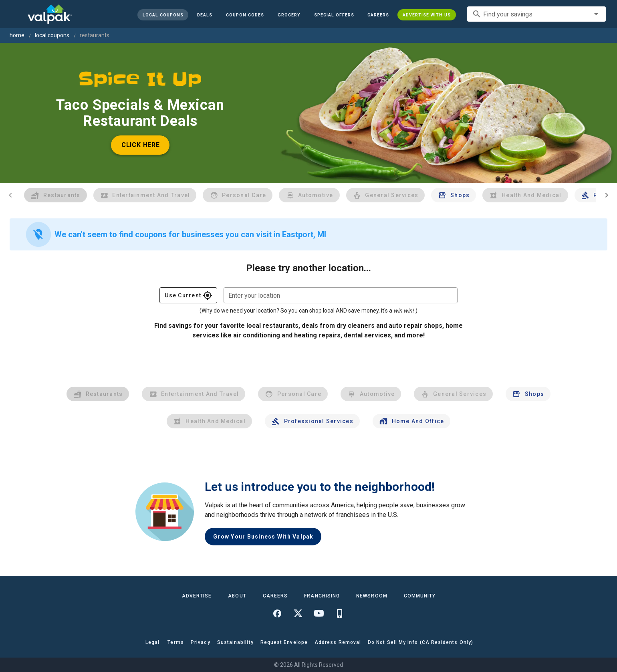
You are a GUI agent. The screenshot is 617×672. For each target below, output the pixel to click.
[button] (334, 15)
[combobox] (536, 14)
